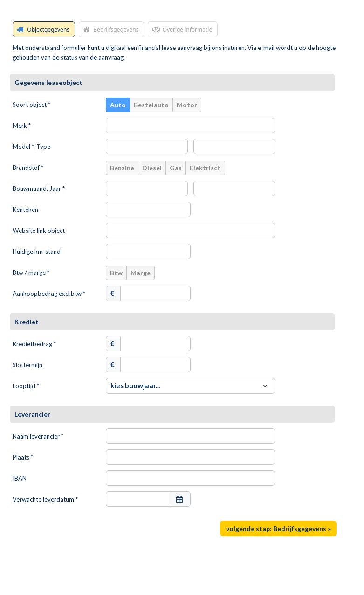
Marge (141, 273)
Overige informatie (181, 29)
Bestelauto (151, 105)
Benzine (122, 168)
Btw (116, 273)
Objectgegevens (42, 29)
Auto (118, 105)
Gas (176, 168)
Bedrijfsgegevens (110, 29)
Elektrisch (205, 168)
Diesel (152, 168)
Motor (187, 105)
